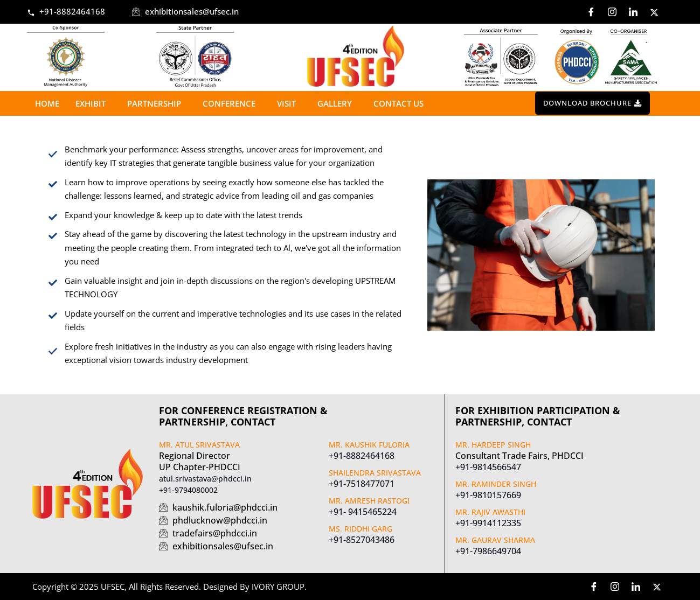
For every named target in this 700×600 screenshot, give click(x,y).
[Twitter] (654, 12)
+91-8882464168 (362, 456)
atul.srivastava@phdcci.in (205, 479)
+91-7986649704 (488, 551)
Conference (232, 103)
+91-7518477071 (362, 484)
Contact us (398, 103)
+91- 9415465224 (363, 512)
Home (47, 103)
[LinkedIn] (633, 12)
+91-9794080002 (188, 490)
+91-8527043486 (362, 540)
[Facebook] (591, 12)
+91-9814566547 (488, 467)
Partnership (157, 103)
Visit (289, 103)
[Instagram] (612, 12)
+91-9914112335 (488, 523)
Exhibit (93, 103)
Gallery (337, 103)
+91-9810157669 (488, 495)
